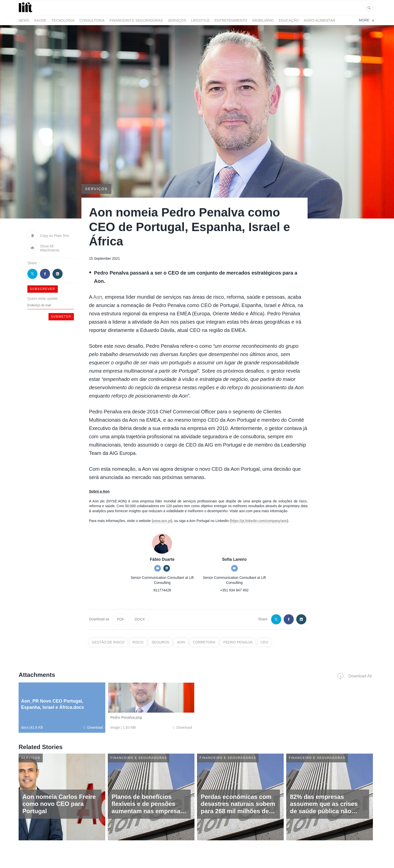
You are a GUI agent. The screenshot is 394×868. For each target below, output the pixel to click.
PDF (121, 619)
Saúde (40, 20)
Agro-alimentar (319, 20)
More (366, 20)
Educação (289, 20)
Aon (98, 297)
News (24, 20)
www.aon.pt (162, 521)
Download (93, 727)
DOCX (140, 619)
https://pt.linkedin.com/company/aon (259, 521)
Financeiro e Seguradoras (136, 20)
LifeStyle (200, 20)
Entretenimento (231, 20)
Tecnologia (63, 20)
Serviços (177, 20)
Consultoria (92, 20)
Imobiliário (263, 20)
